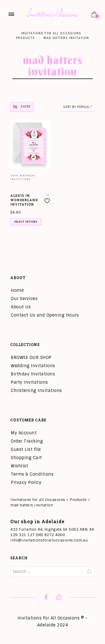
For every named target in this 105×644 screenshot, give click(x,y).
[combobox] (78, 107)
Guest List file (26, 449)
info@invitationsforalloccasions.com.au (49, 540)
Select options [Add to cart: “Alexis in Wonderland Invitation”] (26, 222)
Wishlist (19, 466)
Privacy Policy (26, 482)
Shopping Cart (26, 458)
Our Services (24, 299)
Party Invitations (29, 382)
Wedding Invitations (33, 366)
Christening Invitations (36, 391)
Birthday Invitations (33, 374)
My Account (24, 433)
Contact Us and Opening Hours (45, 315)
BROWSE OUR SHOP (31, 358)
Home (17, 290)
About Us (21, 307)
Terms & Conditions (32, 474)
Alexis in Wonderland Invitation (24, 200)
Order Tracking (27, 441)
